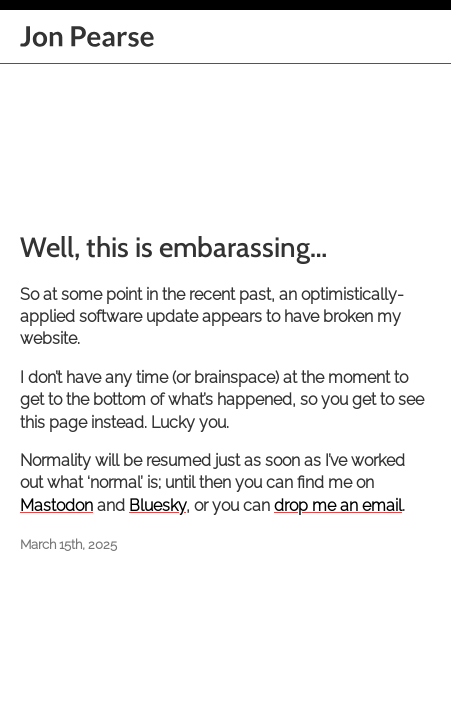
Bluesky (157, 505)
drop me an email (338, 505)
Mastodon (56, 505)
